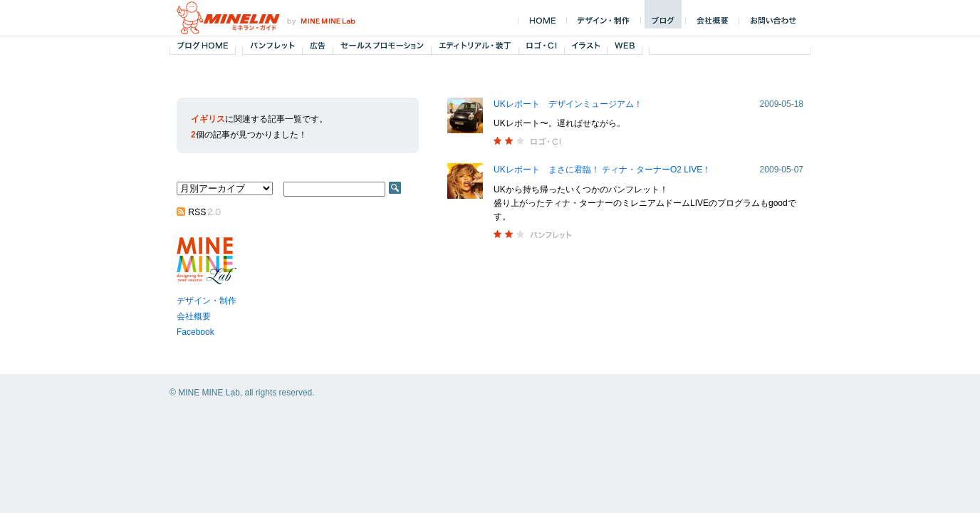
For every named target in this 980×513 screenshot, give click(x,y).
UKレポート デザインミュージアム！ (568, 104)
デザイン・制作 (207, 301)
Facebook (196, 332)
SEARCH (395, 188)
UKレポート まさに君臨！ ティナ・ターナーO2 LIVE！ (602, 170)
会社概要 (194, 316)
